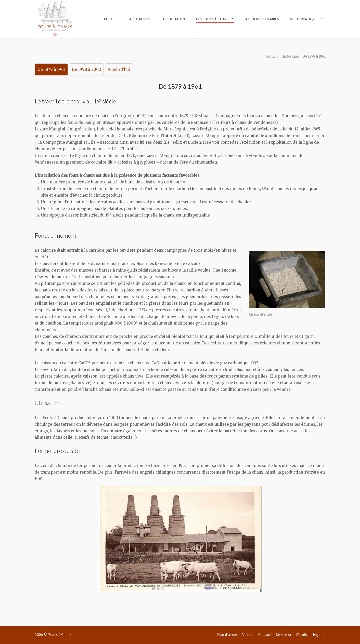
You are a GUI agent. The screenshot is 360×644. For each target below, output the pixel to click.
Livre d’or (284, 635)
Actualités (139, 19)
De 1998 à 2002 (86, 69)
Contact (265, 635)
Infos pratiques (305, 19)
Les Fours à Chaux (213, 19)
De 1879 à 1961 (51, 69)
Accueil (111, 19)
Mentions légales (311, 635)
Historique (290, 56)
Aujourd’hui (119, 69)
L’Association (173, 19)
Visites (248, 635)
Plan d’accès (227, 635)
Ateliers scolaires (262, 19)
